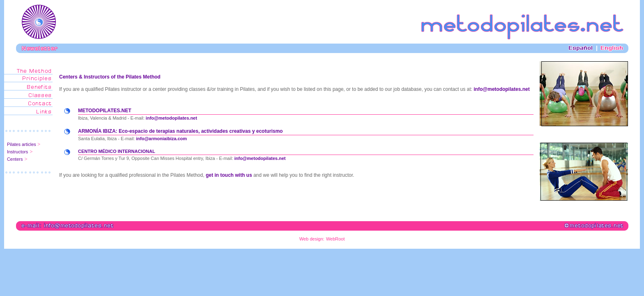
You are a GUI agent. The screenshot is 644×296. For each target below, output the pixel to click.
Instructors (17, 152)
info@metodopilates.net (501, 89)
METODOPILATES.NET (105, 111)
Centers (15, 159)
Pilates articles (22, 144)
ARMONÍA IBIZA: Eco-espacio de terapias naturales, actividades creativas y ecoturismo (180, 131)
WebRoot (336, 239)
